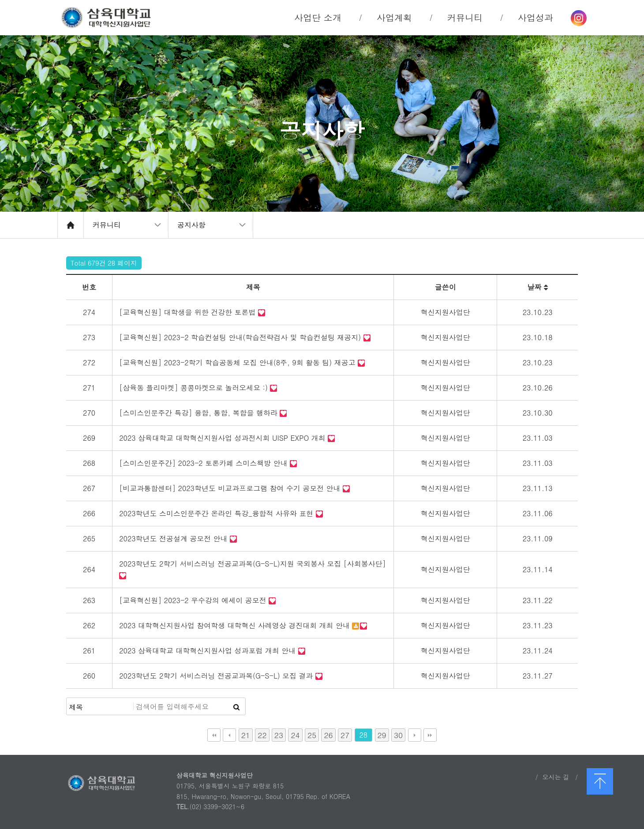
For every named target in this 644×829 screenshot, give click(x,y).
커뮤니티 (107, 225)
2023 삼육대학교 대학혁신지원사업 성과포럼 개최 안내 (208, 651)
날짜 (537, 287)
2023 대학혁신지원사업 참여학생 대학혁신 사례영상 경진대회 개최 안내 (236, 625)
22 (262, 735)
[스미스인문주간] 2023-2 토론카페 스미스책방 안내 (204, 463)
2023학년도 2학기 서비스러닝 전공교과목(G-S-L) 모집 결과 (217, 676)
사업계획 (394, 17)
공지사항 (191, 225)
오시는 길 (556, 777)
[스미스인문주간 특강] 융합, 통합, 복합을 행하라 (199, 413)
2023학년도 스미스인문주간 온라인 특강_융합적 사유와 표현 (217, 513)
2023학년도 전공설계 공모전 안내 (174, 538)
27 (345, 735)
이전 (229, 735)
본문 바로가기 (0, 0)
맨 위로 (600, 781)
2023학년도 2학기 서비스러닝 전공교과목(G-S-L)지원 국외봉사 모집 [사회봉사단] (252, 564)
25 (312, 735)
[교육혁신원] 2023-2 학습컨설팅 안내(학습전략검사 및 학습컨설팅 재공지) (241, 337)
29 (382, 735)
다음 (415, 735)
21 (246, 735)
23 (279, 735)
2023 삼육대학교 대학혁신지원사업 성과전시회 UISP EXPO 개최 (223, 438)
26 (328, 735)
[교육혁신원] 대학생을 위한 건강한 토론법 (189, 312)
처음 (214, 735)
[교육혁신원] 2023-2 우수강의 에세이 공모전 (194, 600)
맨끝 (430, 735)
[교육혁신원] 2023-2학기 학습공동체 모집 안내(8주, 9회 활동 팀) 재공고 (238, 362)
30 (398, 735)
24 (295, 735)
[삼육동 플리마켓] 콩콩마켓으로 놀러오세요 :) (195, 388)
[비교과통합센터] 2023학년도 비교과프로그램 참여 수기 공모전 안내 (231, 488)
